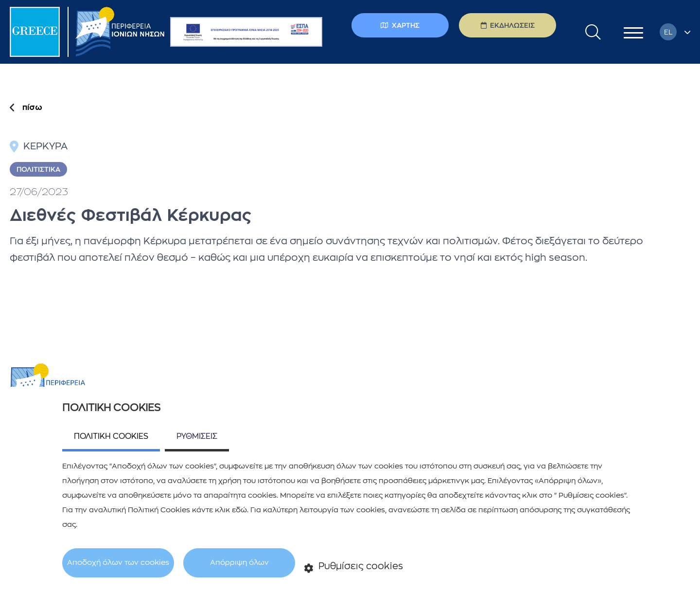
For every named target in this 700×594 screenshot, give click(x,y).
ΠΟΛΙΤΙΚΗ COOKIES (111, 436)
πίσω (32, 108)
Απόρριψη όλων (239, 563)
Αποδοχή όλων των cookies (118, 563)
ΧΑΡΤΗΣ (400, 25)
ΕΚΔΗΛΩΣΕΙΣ (508, 25)
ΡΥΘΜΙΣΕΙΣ (197, 436)
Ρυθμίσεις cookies (354, 567)
